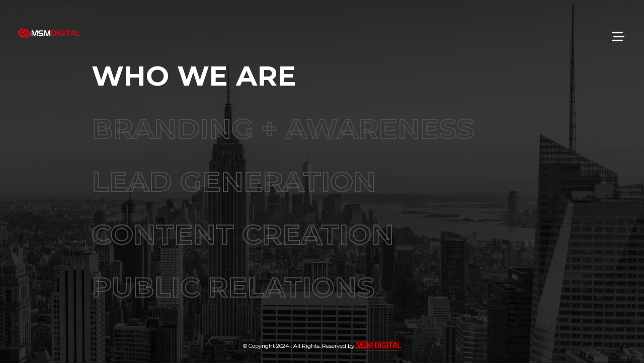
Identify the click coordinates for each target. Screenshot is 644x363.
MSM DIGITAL (378, 345)
